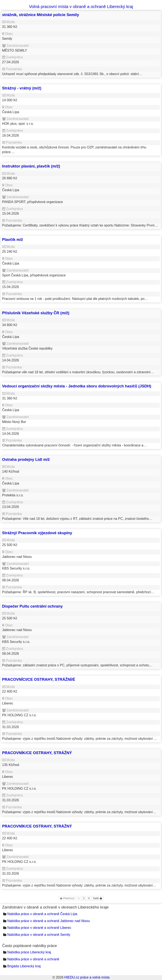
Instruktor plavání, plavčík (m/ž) (31, 166)
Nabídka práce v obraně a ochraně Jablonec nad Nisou (48, 921)
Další (98, 898)
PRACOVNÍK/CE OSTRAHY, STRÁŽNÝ (37, 753)
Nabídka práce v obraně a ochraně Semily (39, 935)
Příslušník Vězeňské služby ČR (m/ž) (36, 313)
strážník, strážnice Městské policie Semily (41, 15)
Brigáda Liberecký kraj (24, 966)
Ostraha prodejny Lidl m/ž (26, 459)
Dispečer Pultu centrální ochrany (32, 606)
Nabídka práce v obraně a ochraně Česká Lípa (42, 914)
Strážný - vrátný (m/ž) (22, 88)
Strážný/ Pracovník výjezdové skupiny (37, 533)
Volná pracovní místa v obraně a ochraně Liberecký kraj (81, 7)
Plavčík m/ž (13, 240)
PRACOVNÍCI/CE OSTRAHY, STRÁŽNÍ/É (39, 679)
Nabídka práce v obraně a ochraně (33, 959)
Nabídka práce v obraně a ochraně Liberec (39, 928)
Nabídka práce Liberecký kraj (29, 952)
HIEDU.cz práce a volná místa (87, 977)
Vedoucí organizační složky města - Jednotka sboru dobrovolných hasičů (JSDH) (77, 386)
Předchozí (67, 898)
